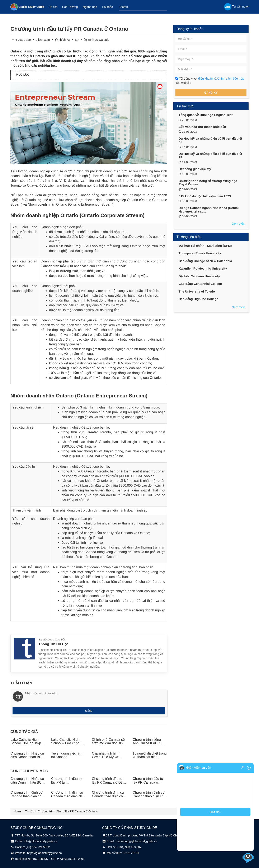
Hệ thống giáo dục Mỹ (195, 169)
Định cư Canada (99, 40)
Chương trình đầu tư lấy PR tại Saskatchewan (67, 782)
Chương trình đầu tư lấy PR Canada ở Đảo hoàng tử (108, 782)
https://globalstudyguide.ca (44, 853)
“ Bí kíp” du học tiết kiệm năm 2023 (205, 196)
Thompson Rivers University (200, 253)
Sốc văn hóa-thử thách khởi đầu (202, 127)
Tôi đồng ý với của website (209, 81)
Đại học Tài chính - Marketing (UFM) (205, 246)
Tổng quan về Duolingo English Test (206, 115)
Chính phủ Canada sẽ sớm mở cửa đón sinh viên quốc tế (108, 743)
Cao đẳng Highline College (198, 299)
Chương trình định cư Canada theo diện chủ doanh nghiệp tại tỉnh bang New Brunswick (108, 798)
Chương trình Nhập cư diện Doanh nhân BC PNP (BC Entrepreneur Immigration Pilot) (27, 759)
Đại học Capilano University (199, 276)
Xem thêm (239, 224)
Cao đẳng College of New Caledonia (205, 261)
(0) (65, 40)
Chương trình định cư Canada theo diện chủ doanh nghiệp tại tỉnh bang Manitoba (149, 798)
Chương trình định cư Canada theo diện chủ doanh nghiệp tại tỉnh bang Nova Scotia (68, 798)
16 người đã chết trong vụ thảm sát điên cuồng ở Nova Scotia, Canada (150, 759)
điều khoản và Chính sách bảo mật (221, 79)
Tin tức (53, 7)
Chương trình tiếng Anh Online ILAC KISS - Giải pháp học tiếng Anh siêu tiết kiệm (149, 745)
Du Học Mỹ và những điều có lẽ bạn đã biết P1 (210, 155)
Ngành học (90, 7)
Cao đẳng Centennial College (200, 284)
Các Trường (70, 7)
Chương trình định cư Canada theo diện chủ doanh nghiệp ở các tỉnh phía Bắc (27, 798)
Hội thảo (107, 7)
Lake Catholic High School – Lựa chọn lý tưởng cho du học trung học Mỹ (67, 745)
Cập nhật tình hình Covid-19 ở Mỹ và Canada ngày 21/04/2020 (106, 759)
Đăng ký (211, 93)
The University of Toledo (197, 291)
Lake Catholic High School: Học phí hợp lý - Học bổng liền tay (27, 743)
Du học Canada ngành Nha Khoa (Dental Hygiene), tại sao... (209, 210)
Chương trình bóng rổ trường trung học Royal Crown (208, 183)
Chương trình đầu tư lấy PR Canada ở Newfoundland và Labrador (148, 784)
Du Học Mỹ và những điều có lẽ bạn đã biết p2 (210, 140)
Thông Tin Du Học (53, 644)
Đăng (89, 711)
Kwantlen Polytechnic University (203, 268)
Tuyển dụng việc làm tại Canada (67, 755)
